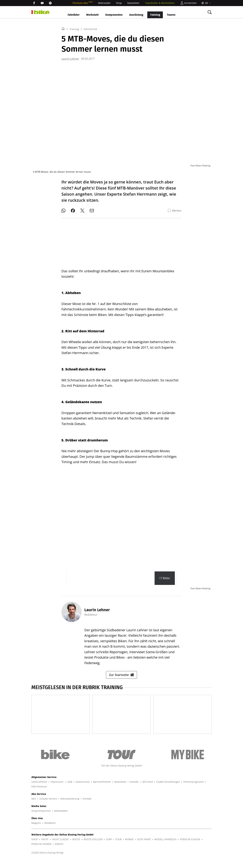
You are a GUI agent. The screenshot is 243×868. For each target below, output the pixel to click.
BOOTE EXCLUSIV (93, 847)
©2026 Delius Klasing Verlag (47, 861)
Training (155, 15)
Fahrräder (74, 15)
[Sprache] (206, 3)
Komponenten (114, 15)
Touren (171, 15)
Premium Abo (83, 3)
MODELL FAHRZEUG (165, 847)
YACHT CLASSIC (60, 847)
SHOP (35, 847)
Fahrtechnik (90, 71)
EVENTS (59, 852)
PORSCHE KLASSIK (190, 847)
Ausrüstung (136, 15)
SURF (109, 847)
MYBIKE (129, 847)
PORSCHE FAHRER (41, 852)
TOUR (118, 847)
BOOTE (76, 847)
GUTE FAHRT (144, 847)
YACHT (45, 847)
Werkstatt (92, 15)
